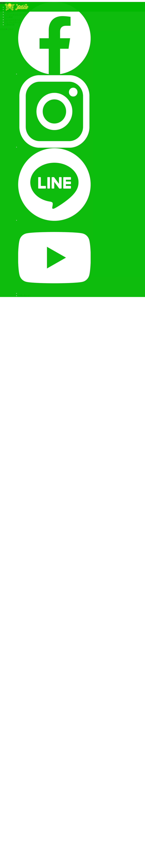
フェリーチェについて (14, 14)
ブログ (8, 12)
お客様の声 (10, 25)
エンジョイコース (13, 20)
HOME (3, 29)
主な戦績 (9, 17)
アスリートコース (13, 22)
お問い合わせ (24, 296)
